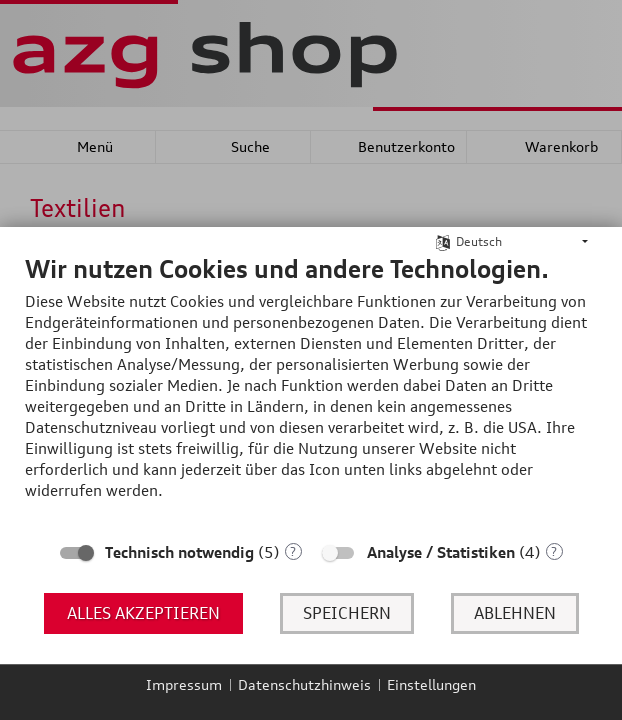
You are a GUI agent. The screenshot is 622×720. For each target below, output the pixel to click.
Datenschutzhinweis (304, 684)
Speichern (347, 613)
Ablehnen (515, 613)
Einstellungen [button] (431, 684)
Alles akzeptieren (143, 613)
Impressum (184, 684)
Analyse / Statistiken (441, 552)
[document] (311, 392)
